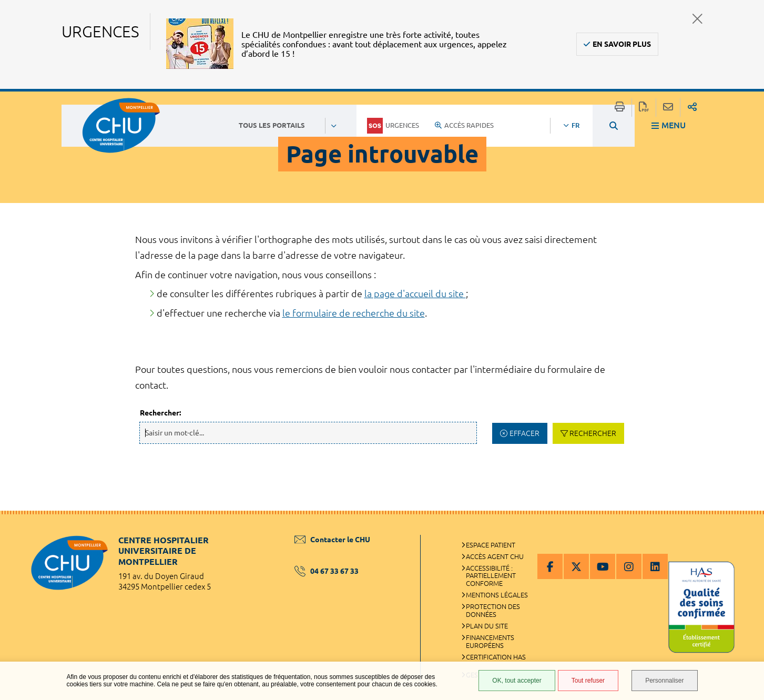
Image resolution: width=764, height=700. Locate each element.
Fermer (697, 19)
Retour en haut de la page (746, 532)
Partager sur (692, 108)
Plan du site (487, 626)
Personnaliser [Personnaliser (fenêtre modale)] (664, 681)
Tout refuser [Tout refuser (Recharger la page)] (588, 681)
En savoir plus (622, 44)
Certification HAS (496, 657)
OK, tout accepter (517, 681)
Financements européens (490, 641)
